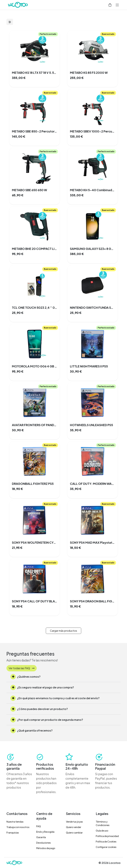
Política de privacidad (107, 836)
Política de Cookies (106, 841)
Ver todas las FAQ (22, 668)
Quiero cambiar (74, 833)
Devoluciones (43, 843)
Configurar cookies (106, 847)
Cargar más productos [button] (63, 631)
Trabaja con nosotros (18, 827)
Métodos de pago (46, 848)
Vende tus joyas (74, 822)
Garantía (41, 837)
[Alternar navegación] (117, 5)
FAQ (39, 826)
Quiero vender (74, 827)
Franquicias (13, 833)
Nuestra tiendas (15, 822)
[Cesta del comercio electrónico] (110, 5)
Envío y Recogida (45, 832)
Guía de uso (102, 831)
